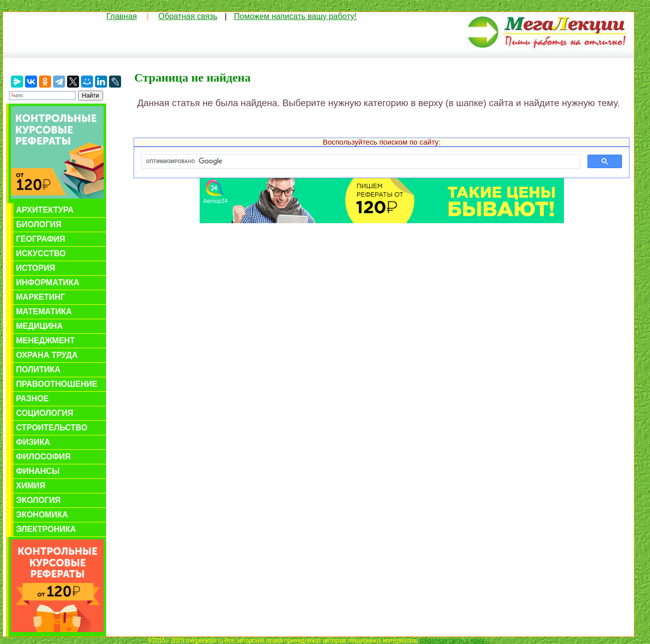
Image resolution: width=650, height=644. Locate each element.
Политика (38, 370)
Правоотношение (57, 384)
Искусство (41, 253)
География (41, 239)
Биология (39, 224)
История (36, 268)
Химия (31, 486)
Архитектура (45, 210)
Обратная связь (188, 16)
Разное (33, 399)
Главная (122, 16)
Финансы (38, 471)
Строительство (52, 428)
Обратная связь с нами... (455, 640)
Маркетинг (41, 297)
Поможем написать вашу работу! (295, 16)
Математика (44, 311)
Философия (43, 457)
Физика (33, 442)
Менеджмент (45, 341)
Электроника (46, 529)
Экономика (42, 515)
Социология (45, 413)
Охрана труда (47, 355)
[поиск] (360, 162)
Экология (38, 500)
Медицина (39, 326)
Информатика (48, 282)
